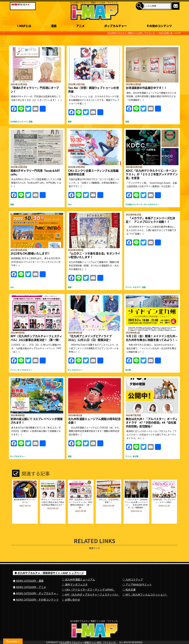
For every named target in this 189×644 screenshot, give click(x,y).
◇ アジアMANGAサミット (137, 576)
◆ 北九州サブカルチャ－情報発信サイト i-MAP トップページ (49, 564)
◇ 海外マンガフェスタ (75, 576)
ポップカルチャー (151, 204)
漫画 (31, 122)
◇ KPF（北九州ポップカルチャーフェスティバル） (91, 586)
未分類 (128, 370)
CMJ (70, 204)
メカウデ (136, 287)
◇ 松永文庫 (129, 581)
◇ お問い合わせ (71, 591)
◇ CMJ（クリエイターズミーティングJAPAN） (88, 581)
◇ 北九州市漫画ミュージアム (78, 571)
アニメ (128, 287)
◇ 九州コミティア (133, 571)
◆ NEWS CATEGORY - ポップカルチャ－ (36, 585)
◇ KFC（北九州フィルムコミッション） (145, 586)
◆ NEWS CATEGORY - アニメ (29, 579)
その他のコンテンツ (19, 122)
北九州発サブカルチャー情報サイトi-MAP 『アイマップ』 (89, 640)
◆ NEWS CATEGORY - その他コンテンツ (36, 591)
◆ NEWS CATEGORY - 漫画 (28, 572)
